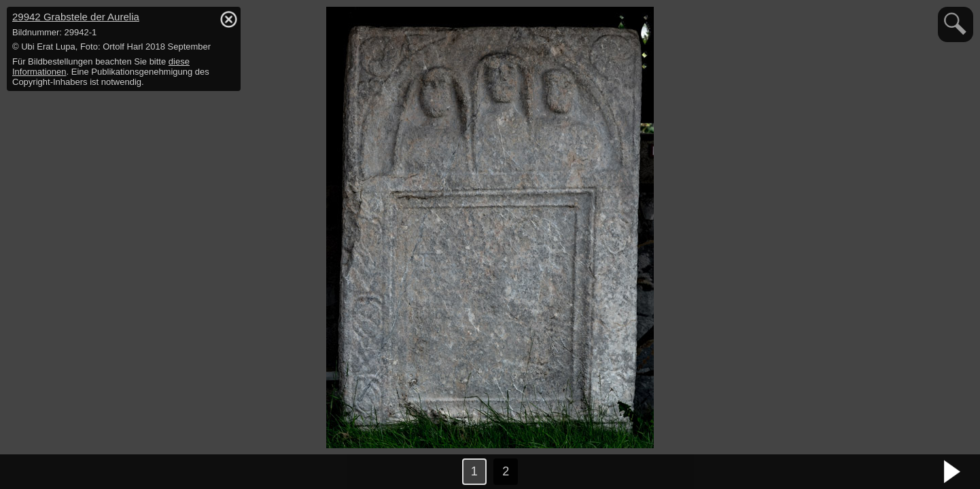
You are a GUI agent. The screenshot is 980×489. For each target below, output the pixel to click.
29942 (76, 17)
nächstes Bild (953, 472)
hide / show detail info (228, 19)
